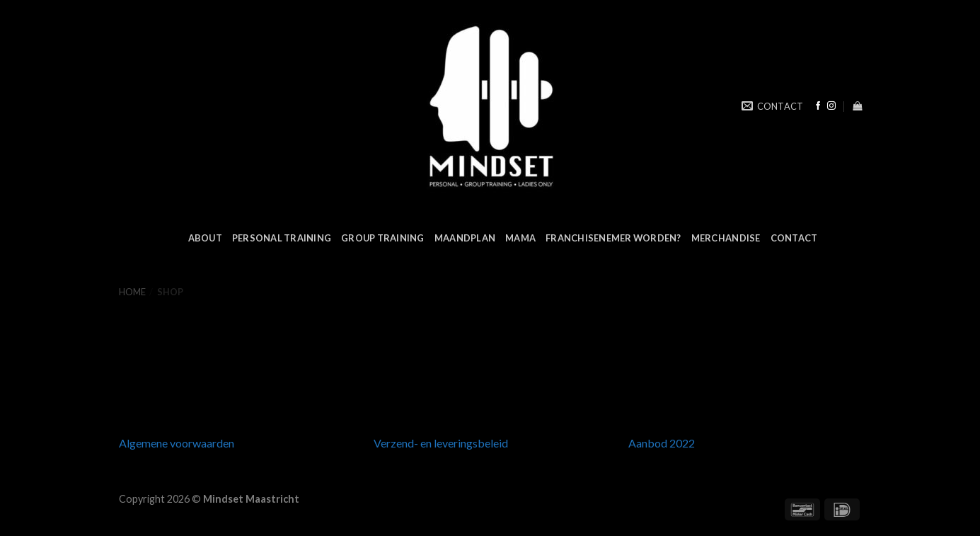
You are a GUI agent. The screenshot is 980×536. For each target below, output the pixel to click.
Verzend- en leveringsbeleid (441, 443)
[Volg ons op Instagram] (831, 106)
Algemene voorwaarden (177, 443)
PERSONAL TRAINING (282, 238)
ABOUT (205, 238)
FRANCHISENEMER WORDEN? (613, 238)
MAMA (520, 238)
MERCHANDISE (726, 238)
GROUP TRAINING (383, 238)
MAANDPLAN (465, 238)
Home (132, 292)
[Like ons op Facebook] (818, 106)
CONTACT (794, 238)
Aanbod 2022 (662, 443)
